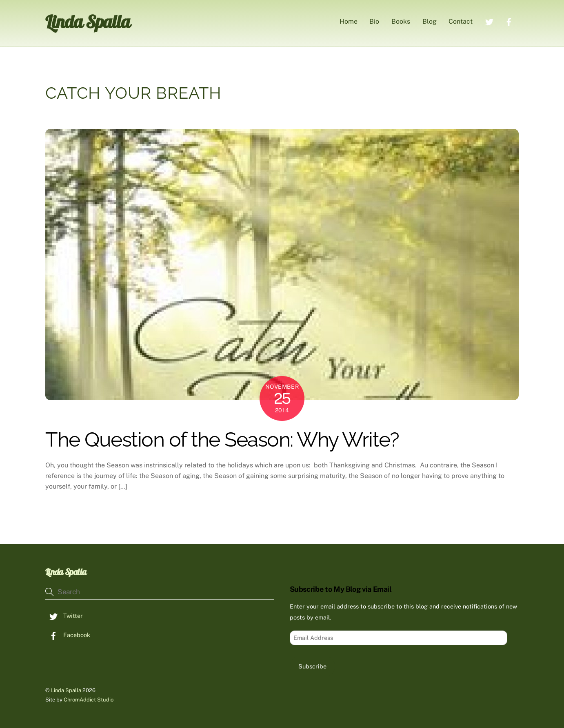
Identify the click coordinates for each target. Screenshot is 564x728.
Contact (461, 21)
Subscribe (312, 666)
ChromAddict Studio (89, 700)
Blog (430, 21)
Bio (374, 21)
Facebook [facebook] (68, 635)
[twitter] (489, 21)
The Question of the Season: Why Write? (222, 439)
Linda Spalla (66, 690)
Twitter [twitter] (64, 616)
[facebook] (509, 21)
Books (401, 21)
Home (349, 21)
